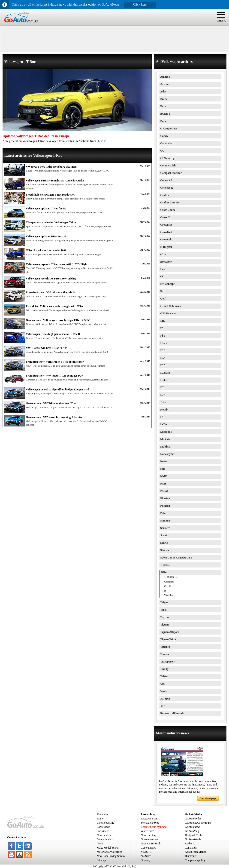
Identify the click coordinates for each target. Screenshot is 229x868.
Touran (165, 654)
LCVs (164, 424)
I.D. (162, 321)
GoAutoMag (192, 831)
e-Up (163, 254)
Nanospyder (167, 454)
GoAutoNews (193, 827)
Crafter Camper (170, 202)
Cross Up (166, 217)
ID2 (162, 387)
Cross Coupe (168, 210)
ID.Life (164, 380)
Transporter (167, 662)
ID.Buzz (165, 373)
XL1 (163, 706)
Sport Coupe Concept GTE (176, 558)
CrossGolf (166, 232)
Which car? (147, 831)
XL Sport (166, 699)
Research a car (149, 819)
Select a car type (150, 823)
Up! (162, 684)
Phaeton (165, 498)
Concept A (166, 180)
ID (162, 328)
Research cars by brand (154, 827)
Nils (163, 469)
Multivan (166, 447)
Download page (208, 798)
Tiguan (164, 625)
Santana (165, 521)
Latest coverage (105, 823)
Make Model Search (108, 848)
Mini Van (166, 439)
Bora (163, 106)
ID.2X (164, 343)
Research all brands (172, 713)
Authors (189, 843)
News (100, 843)
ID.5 (163, 365)
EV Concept (167, 284)
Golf (163, 299)
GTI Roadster (169, 313)
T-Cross (165, 565)
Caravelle (166, 143)
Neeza (164, 461)
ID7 (162, 395)
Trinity (164, 669)
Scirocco (165, 528)
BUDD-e (165, 114)
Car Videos (103, 831)
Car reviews (103, 827)
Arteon (164, 84)
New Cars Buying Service (111, 856)
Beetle (164, 99)
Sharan (164, 550)
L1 (162, 417)
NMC (164, 476)
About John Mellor (195, 852)
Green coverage (150, 839)
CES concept (168, 158)
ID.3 (163, 350)
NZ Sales (146, 856)
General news (148, 848)
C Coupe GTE (169, 129)
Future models (105, 839)
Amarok (165, 77)
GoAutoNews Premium (198, 823)
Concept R (166, 188)
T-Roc (164, 572)
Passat (164, 491)
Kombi (164, 410)
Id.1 (163, 336)
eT (162, 276)
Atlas (163, 92)
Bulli (163, 121)
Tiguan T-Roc (168, 639)
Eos (162, 269)
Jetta (163, 402)
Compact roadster (171, 173)
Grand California (171, 306)
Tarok (164, 610)
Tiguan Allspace (170, 632)
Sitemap (101, 860)
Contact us (191, 848)
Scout (164, 535)
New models (104, 835)
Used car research (151, 843)
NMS (163, 484)
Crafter (165, 195)
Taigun (164, 602)
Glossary (146, 860)
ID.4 (163, 358)
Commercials (168, 166)
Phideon (165, 506)
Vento (164, 691)
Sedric (164, 543)
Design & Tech (193, 835)
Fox (162, 291)
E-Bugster (166, 247)
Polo (163, 513)
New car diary (149, 835)
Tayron (164, 617)
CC (162, 151)
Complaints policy (195, 860)
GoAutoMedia (193, 819)
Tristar (164, 676)
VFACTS (146, 852)
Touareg (165, 647)
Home (100, 819)
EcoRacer (166, 262)
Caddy (164, 136)
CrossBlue (166, 225)
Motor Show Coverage (109, 852)
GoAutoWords (193, 839)
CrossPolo (166, 239)
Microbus (166, 432)
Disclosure (191, 856)
